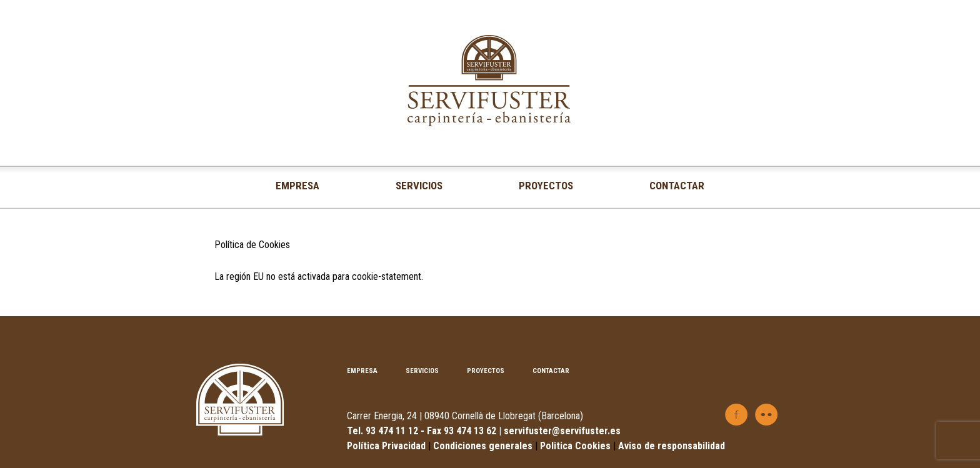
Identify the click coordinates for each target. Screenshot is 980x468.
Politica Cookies (577, 446)
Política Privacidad (386, 446)
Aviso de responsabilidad (672, 446)
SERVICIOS (419, 186)
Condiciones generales (483, 446)
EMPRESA (297, 186)
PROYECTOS (546, 186)
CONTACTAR (677, 186)
